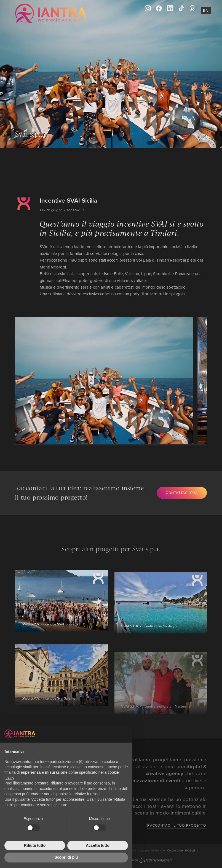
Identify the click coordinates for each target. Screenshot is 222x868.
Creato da (149, 860)
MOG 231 (191, 850)
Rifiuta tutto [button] (35, 845)
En (206, 10)
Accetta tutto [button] (98, 845)
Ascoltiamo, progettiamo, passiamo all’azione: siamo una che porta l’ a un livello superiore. (163, 773)
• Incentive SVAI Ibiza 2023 (51, 647)
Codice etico (175, 850)
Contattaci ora (182, 493)
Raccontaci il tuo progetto (177, 825)
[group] (99, 381)
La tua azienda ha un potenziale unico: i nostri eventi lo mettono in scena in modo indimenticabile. (167, 806)
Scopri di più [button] (66, 857)
